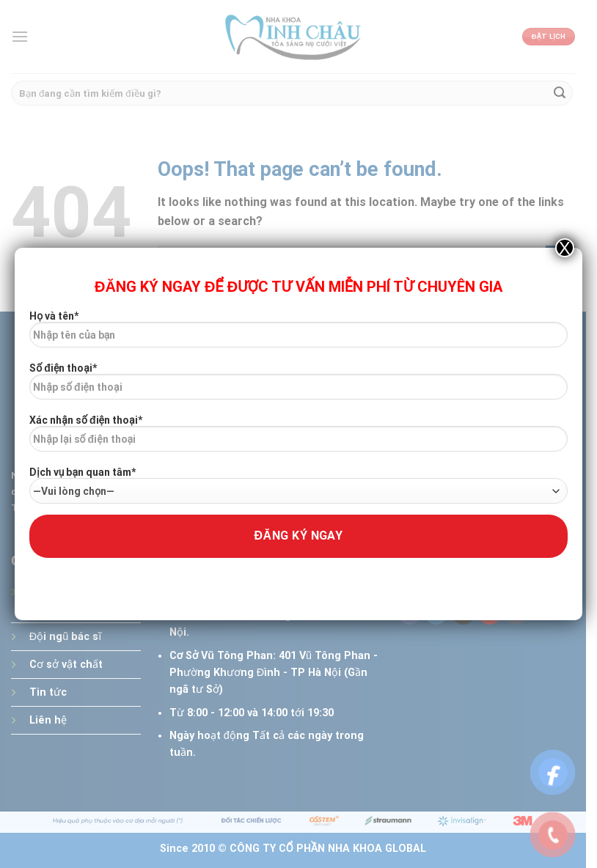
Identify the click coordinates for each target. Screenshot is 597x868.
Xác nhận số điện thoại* (298, 438)
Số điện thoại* (298, 386)
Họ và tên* (298, 334)
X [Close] (565, 248)
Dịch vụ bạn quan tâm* (298, 485)
